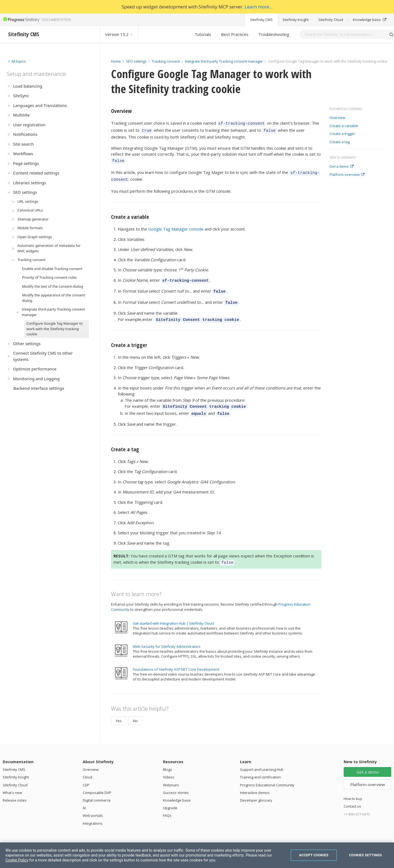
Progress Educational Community (267, 775)
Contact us (352, 796)
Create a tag (340, 142)
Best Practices (235, 34)
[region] (197, 855)
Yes (119, 711)
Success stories (176, 783)
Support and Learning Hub (262, 760)
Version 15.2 (119, 34)
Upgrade (170, 798)
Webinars (171, 775)
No (135, 711)
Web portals (93, 806)
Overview (337, 118)
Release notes (15, 790)
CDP (86, 775)
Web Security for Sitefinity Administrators (167, 637)
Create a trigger (342, 134)
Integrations (93, 814)
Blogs (167, 760)
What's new (12, 783)
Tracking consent (166, 61)
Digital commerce (97, 790)
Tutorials (203, 34)
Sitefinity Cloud (331, 20)
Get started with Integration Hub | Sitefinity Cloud (173, 614)
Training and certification (260, 767)
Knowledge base (370, 20)
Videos (169, 767)
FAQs (167, 806)
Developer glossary (256, 790)
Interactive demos (255, 783)
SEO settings (136, 61)
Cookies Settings (366, 855)
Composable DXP (97, 783)
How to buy (353, 789)
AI (84, 798)
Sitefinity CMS (261, 20)
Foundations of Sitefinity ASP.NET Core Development (176, 660)
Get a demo (342, 167)
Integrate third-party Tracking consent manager (224, 61)
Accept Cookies (314, 855)
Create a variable (344, 126)
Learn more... (259, 7)
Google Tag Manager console (176, 225)
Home (116, 61)
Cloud (87, 767)
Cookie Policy (17, 860)
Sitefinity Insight (295, 20)
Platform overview (347, 175)
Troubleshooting (274, 34)
